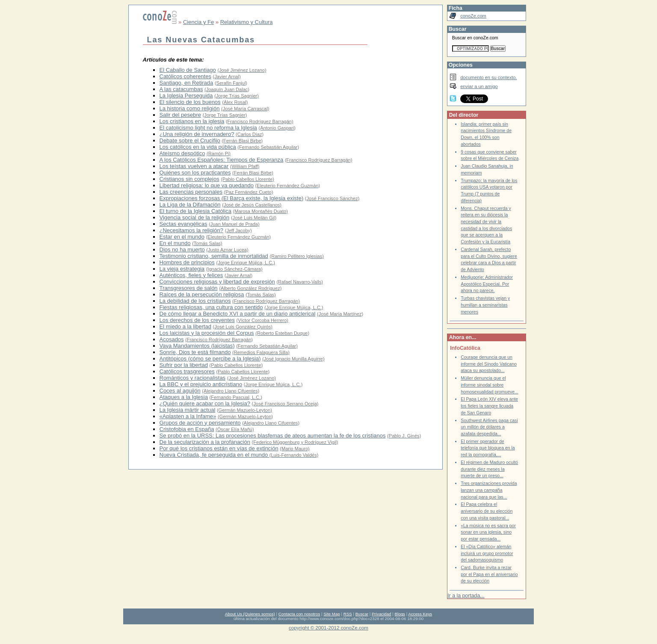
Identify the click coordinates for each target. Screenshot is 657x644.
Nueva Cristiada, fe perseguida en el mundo (215, 455)
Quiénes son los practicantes (195, 173)
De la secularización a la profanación (205, 442)
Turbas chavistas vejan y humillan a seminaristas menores (485, 305)
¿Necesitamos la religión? (192, 230)
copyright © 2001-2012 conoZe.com (328, 628)
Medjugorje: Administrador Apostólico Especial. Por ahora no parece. (487, 284)
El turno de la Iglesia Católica (195, 211)
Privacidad (382, 614)
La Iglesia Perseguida (186, 96)
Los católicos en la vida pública (198, 147)
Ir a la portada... (466, 596)
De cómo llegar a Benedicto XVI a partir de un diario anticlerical (238, 314)
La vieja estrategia (182, 269)
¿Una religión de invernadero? (197, 134)
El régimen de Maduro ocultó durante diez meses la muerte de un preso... (489, 469)
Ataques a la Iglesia (184, 397)
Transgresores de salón (189, 288)
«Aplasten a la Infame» (188, 416)
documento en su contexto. (488, 77)
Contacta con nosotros (299, 614)
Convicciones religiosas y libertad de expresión (217, 282)
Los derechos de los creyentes (197, 320)
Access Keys (420, 614)
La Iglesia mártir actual (188, 410)
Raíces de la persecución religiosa (202, 294)
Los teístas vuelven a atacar (194, 166)
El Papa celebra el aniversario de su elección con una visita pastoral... (487, 511)
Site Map (331, 614)
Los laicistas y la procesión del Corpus (207, 333)
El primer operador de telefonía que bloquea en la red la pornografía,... (488, 448)
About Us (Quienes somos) (250, 614)
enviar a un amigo (479, 86)
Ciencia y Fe (198, 22)
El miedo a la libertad (185, 326)
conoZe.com (473, 16)
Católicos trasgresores (187, 371)
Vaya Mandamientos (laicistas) (197, 346)
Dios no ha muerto (182, 250)
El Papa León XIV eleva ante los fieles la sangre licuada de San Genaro (489, 406)
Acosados (172, 339)
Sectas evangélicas (183, 224)
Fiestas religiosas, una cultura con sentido (211, 307)
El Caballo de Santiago (188, 70)
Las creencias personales (191, 192)
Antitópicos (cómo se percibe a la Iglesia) (210, 359)
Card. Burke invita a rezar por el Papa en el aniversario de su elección (489, 574)
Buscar (362, 614)
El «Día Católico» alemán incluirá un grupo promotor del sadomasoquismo (487, 553)
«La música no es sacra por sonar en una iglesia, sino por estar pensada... (488, 532)
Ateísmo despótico (182, 153)
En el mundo (175, 243)
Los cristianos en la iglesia (192, 121)
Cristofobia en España (187, 429)
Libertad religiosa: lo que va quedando (207, 185)
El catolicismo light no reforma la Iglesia (208, 128)
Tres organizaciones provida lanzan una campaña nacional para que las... (489, 490)
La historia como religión (190, 108)
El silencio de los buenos (190, 102)
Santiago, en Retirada (186, 83)
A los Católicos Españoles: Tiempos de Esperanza (222, 160)
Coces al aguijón (180, 391)
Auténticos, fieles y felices (191, 275)
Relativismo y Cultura (247, 22)
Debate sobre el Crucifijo (190, 140)
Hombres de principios (187, 262)
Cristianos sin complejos (189, 179)
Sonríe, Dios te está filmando (195, 352)
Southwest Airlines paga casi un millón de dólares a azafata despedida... (489, 427)
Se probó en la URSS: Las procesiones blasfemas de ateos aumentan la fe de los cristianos (273, 436)
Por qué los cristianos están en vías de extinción (219, 448)
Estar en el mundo (182, 237)
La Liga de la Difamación (190, 205)
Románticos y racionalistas (193, 378)
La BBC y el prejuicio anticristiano (201, 384)
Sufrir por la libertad (184, 365)
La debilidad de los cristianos (195, 301)
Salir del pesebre (181, 115)
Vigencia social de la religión (195, 217)
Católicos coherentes (185, 76)
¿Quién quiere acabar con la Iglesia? (205, 403)
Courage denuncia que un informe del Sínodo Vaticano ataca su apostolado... (489, 364)
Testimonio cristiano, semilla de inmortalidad (214, 256)
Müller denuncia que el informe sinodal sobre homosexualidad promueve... (490, 385)
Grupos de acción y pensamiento (200, 423)
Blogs (400, 614)
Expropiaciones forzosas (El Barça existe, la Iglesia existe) (232, 198)
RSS (348, 614)
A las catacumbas (181, 89)
